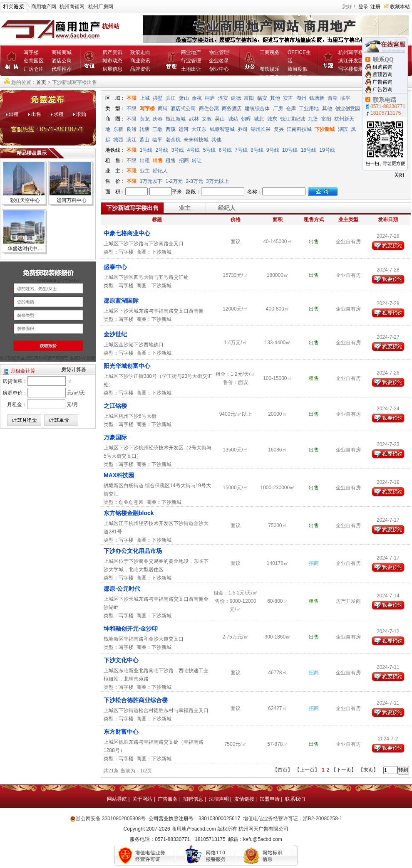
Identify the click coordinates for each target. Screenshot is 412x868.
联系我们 (295, 799)
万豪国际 (115, 437)
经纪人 (160, 171)
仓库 (291, 108)
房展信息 (112, 69)
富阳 (249, 98)
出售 (36, 114)
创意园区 (34, 61)
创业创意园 (347, 108)
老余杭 (173, 140)
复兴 (279, 129)
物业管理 (219, 52)
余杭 (197, 98)
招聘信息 (193, 799)
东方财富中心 (121, 732)
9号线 (273, 150)
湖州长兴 (261, 129)
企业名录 (219, 61)
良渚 (132, 129)
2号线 (162, 150)
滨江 (171, 98)
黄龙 (145, 119)
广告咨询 (382, 82)
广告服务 (168, 799)
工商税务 (270, 52)
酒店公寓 (62, 61)
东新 (118, 129)
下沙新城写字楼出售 (132, 208)
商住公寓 (209, 108)
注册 (375, 7)
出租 (14, 114)
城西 (118, 140)
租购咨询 (382, 67)
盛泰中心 (115, 267)
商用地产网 (44, 7)
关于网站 (142, 799)
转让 (197, 160)
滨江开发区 (351, 61)
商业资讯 (140, 61)
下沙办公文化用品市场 (133, 551)
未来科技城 (196, 140)
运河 (184, 129)
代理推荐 (62, 69)
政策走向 (140, 52)
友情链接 (244, 799)
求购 (81, 114)
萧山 (184, 98)
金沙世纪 (115, 334)
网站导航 (117, 799)
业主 (145, 171)
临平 (345, 98)
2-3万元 (195, 181)
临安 (262, 98)
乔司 (243, 129)
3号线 (178, 150)
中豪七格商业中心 (127, 233)
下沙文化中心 (121, 660)
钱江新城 (176, 119)
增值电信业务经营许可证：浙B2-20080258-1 (293, 819)
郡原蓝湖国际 (121, 301)
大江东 (199, 129)
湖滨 (343, 129)
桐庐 (210, 98)
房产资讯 (112, 52)
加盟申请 (270, 799)
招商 (184, 160)
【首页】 (283, 770)
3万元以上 (218, 181)
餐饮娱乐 (270, 69)
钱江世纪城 (293, 119)
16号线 (309, 150)
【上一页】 (307, 770)
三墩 (157, 129)
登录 (363, 7)
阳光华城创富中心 (127, 366)
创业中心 (219, 69)
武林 (194, 119)
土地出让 (191, 69)
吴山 (220, 119)
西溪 (171, 129)
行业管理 (191, 61)
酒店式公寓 (183, 108)
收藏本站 (400, 7)
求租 (59, 114)
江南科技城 (299, 129)
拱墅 (158, 98)
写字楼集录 (351, 69)
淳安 (223, 98)
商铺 (163, 108)
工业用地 (309, 108)
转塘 (144, 129)
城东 (272, 119)
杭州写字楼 (351, 52)
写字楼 (31, 52)
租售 (171, 160)
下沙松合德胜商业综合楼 (136, 700)
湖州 (301, 98)
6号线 (225, 150)
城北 (259, 119)
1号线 (146, 150)
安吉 (288, 98)
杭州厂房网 (101, 7)
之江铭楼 (115, 406)
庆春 (158, 119)
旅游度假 (298, 69)
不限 (132, 98)
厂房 (278, 108)
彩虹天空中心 (25, 200)
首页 (41, 82)
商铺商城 (62, 52)
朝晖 (246, 119)
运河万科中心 (72, 200)
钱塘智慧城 (222, 129)
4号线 (194, 150)
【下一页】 (344, 770)
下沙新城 (325, 129)
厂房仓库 (34, 69)
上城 (145, 98)
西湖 (333, 98)
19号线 (327, 150)
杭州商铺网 (72, 7)
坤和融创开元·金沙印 (131, 629)
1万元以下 (152, 181)
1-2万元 (175, 181)
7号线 (241, 150)
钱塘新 (317, 98)
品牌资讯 (140, 69)
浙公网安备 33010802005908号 (111, 819)
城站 (233, 119)
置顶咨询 (382, 74)
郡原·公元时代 (122, 589)
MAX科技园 (119, 475)
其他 (275, 98)
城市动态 (112, 61)
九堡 (313, 119)
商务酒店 (232, 108)
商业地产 (191, 52)
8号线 (257, 150)
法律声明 (219, 799)
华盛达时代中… (25, 249)
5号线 (210, 150)
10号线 (290, 150)
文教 (207, 119)
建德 (236, 98)
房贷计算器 (74, 370)
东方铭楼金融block (129, 513)
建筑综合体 (257, 108)
